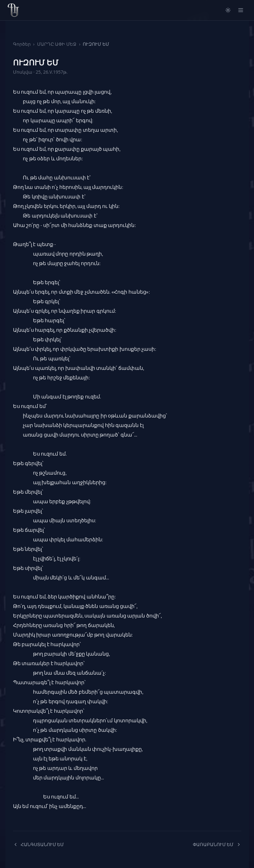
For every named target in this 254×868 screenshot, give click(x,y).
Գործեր (22, 44)
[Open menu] (241, 10)
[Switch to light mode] (228, 10)
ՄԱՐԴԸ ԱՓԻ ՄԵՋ (57, 44)
